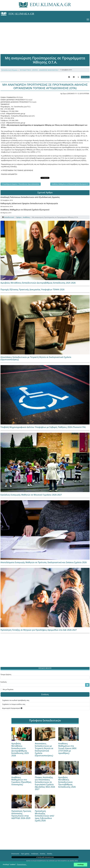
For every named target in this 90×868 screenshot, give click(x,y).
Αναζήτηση (35, 854)
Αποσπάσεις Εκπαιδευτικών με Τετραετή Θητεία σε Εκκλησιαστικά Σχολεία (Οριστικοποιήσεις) (36, 358)
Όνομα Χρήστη (6, 674)
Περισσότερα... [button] (22, 864)
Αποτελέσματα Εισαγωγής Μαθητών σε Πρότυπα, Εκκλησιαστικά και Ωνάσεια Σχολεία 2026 (44, 562)
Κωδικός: (4, 682)
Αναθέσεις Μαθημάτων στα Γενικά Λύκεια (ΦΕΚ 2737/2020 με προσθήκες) (67, 748)
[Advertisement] (45, 36)
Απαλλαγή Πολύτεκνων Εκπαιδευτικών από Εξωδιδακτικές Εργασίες (30, 197)
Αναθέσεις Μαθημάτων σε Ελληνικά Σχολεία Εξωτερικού (25, 210)
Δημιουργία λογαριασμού (12, 708)
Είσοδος (50, 854)
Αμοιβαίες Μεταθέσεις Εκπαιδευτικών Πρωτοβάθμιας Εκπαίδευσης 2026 (67, 782)
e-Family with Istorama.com (45, 857)
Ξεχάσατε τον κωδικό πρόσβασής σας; (16, 700)
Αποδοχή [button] (80, 865)
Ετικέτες (43, 854)
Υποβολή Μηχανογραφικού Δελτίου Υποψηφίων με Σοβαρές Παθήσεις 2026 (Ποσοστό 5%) (43, 427)
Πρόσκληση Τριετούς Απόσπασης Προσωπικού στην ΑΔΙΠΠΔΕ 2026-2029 (21, 815)
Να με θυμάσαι (8, 689)
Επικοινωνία (15, 854)
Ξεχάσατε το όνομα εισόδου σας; (14, 704)
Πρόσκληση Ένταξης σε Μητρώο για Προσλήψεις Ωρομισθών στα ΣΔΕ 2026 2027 (39, 630)
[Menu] (88, 19)
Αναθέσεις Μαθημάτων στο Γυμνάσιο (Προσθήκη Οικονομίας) (21, 781)
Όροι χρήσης (25, 854)
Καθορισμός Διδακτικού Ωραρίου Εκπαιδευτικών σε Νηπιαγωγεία (29, 203)
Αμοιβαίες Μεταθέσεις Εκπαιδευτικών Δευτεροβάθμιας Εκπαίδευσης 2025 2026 (38, 283)
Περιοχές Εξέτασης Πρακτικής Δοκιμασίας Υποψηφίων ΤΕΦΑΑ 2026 (32, 289)
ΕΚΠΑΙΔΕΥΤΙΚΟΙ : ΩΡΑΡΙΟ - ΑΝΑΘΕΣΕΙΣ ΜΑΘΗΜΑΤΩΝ (39, 70)
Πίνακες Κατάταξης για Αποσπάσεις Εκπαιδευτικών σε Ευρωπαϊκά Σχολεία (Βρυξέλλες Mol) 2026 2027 (45, 783)
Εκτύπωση (85, 77)
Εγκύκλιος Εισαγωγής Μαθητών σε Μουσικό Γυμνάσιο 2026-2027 (31, 495)
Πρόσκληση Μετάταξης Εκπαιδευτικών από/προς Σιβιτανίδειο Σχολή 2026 (45, 816)
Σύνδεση (45, 694)
